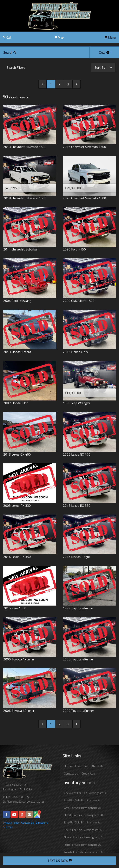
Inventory (81, 766)
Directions (42, 823)
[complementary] (107, 856)
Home (68, 766)
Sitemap (8, 827)
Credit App (88, 774)
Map (59, 37)
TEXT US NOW (59, 861)
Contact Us (28, 823)
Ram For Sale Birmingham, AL (83, 845)
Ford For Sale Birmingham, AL (83, 800)
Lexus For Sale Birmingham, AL (84, 830)
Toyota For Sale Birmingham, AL (84, 852)
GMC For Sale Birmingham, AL (83, 808)
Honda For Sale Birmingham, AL (84, 815)
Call (7, 37)
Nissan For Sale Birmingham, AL (84, 837)
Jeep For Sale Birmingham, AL (83, 822)
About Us (97, 766)
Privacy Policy (11, 823)
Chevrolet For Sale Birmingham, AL (86, 793)
